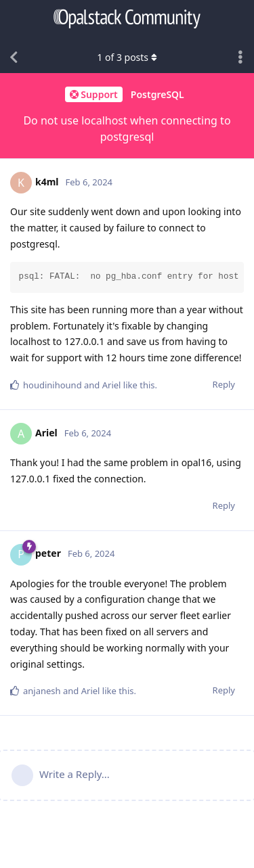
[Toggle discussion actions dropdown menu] (240, 58)
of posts (127, 57)
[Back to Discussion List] (14, 58)
